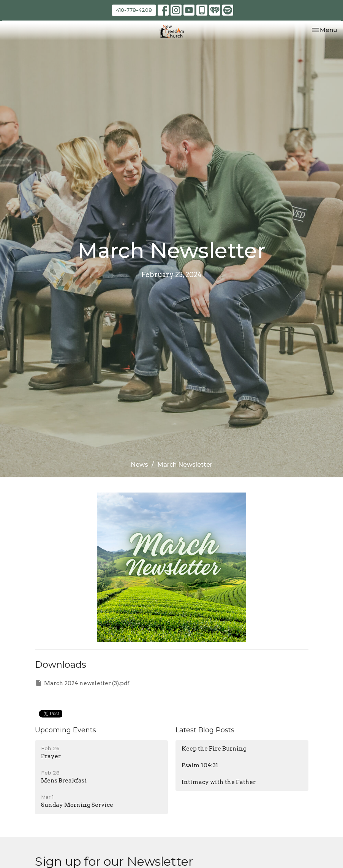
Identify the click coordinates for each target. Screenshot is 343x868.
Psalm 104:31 (200, 765)
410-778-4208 (134, 10)
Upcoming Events (66, 730)
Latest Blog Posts (205, 730)
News (139, 465)
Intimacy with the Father (219, 782)
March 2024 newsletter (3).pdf (82, 683)
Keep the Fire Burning (214, 749)
